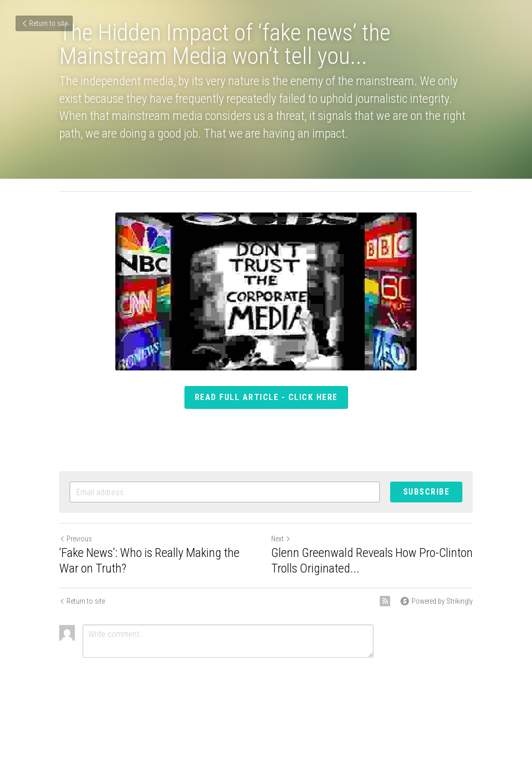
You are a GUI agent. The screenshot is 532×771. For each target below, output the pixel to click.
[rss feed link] (385, 601)
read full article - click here (266, 397)
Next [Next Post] (281, 539)
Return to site (44, 23)
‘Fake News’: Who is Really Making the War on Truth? (149, 561)
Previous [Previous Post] (76, 539)
